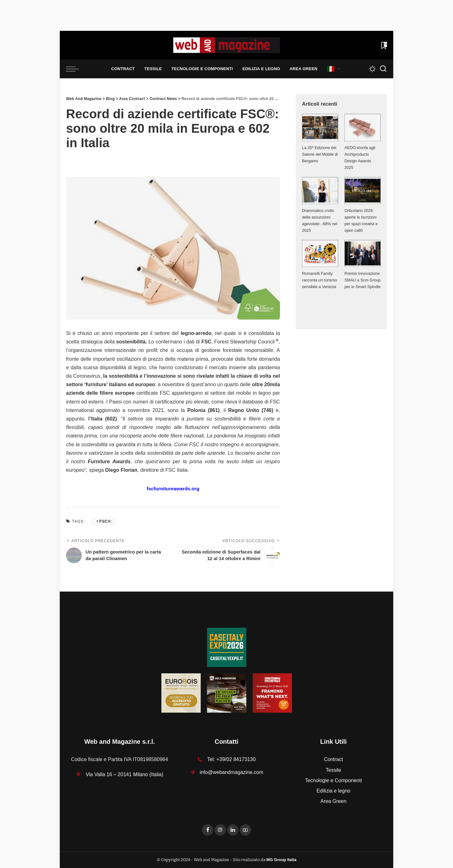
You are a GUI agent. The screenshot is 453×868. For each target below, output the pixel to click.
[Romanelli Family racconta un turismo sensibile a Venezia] (320, 253)
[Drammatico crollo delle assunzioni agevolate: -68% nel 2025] (320, 191)
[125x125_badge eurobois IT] (181, 693)
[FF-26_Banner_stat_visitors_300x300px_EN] (272, 693)
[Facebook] (208, 830)
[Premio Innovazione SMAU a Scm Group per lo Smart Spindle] (363, 253)
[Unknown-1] (227, 647)
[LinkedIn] (233, 830)
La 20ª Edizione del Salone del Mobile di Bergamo (319, 154)
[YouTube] (245, 830)
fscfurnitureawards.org (173, 489)
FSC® (105, 521)
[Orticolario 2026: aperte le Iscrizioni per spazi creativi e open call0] (363, 191)
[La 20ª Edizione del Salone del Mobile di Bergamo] (320, 127)
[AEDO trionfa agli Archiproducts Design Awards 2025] (363, 127)
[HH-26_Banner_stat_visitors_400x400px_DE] (227, 693)
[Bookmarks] (383, 45)
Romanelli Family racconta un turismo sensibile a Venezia (320, 280)
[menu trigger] (75, 69)
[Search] (383, 69)
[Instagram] (220, 830)
